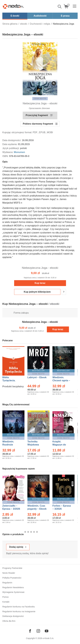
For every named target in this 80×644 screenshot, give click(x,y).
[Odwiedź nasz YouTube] (47, 631)
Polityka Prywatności (12, 578)
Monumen (19, 152)
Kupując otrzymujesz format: (17, 132)
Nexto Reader (9, 573)
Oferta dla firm (9, 621)
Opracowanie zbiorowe (39, 108)
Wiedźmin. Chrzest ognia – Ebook (61, 380)
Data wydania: (10, 144)
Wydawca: (8, 152)
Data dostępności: (12, 140)
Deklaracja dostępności (13, 616)
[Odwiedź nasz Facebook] (30, 631)
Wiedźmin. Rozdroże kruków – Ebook (11, 445)
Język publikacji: (11, 148)
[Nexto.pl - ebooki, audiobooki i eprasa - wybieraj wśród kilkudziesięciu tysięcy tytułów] (13, 6)
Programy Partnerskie (12, 568)
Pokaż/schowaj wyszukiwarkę (60, 7)
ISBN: (6, 156)
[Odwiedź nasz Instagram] (38, 631)
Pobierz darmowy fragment (38, 124)
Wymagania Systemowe (13, 592)
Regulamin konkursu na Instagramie (19, 611)
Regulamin (7, 583)
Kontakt (6, 602)
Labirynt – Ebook (37, 377)
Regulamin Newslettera (13, 587)
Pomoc (6, 597)
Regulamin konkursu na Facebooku (19, 607)
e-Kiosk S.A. (48, 638)
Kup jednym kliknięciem (37, 292)
